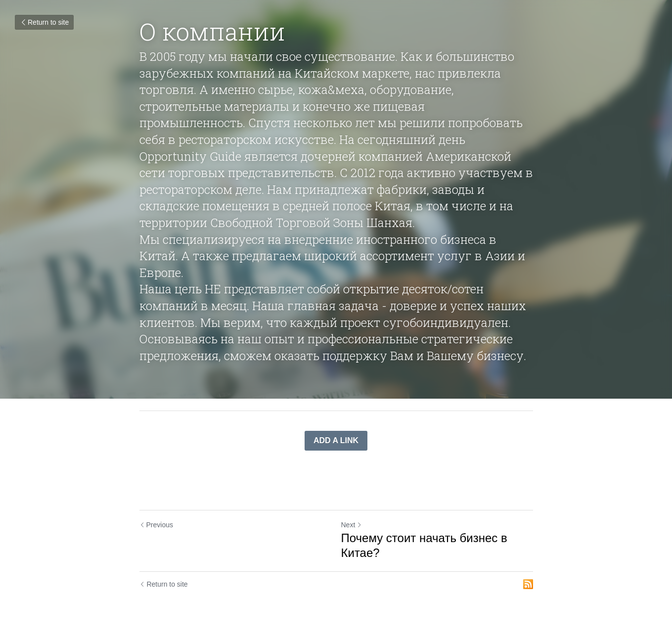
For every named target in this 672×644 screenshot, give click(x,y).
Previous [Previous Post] (156, 525)
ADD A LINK (336, 440)
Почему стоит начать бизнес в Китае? (424, 545)
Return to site (44, 22)
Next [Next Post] (352, 525)
